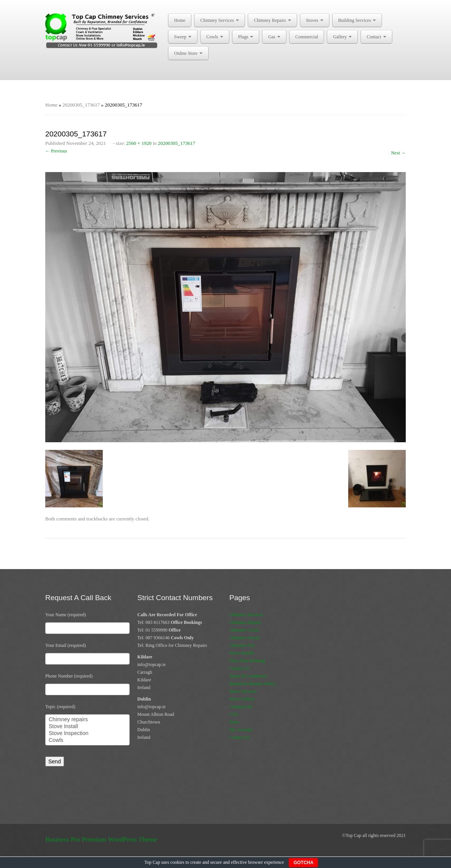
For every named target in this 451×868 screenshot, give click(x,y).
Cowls (215, 37)
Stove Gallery (242, 699)
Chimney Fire (242, 645)
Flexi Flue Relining (247, 661)
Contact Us (240, 668)
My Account (241, 730)
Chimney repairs (87, 720)
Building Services (357, 20)
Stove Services (243, 691)
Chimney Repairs (272, 20)
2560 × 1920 (139, 143)
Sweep (183, 37)
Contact (376, 37)
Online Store (188, 53)
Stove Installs (242, 653)
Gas (274, 37)
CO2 (234, 714)
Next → (398, 153)
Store (234, 722)
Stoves (315, 20)
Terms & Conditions (248, 676)
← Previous (56, 151)
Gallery (342, 37)
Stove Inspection (87, 733)
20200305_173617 (81, 105)
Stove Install (87, 727)
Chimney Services (220, 20)
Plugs (246, 37)
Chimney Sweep (244, 638)
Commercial (307, 37)
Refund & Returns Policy (253, 684)
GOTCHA (303, 863)
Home (180, 20)
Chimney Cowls (244, 630)
